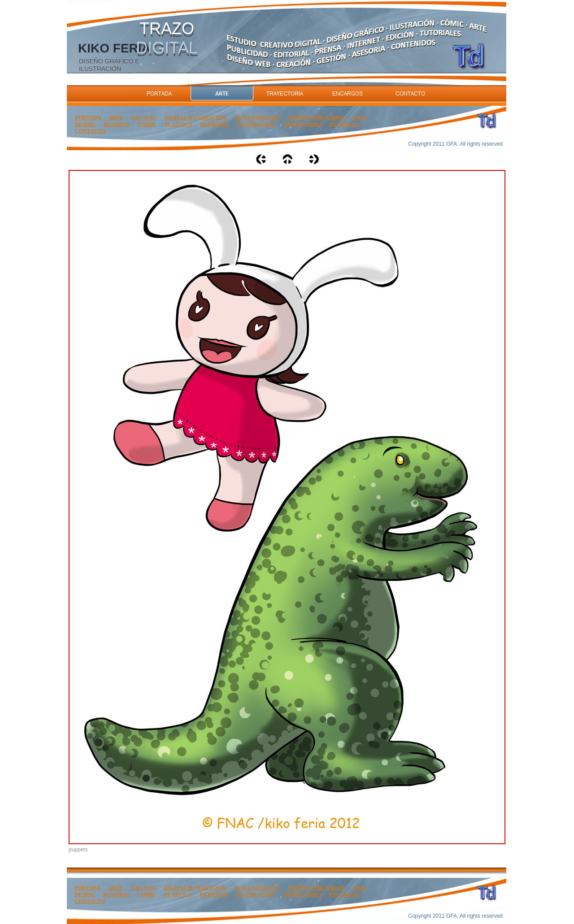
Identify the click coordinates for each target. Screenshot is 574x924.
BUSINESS (117, 124)
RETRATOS (215, 124)
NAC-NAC (144, 117)
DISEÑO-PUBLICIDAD (317, 117)
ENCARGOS (344, 124)
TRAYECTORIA (303, 124)
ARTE (116, 117)
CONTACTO (90, 131)
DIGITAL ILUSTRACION (196, 117)
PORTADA (88, 117)
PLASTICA (178, 124)
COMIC (147, 124)
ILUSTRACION (256, 124)
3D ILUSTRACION (257, 117)
